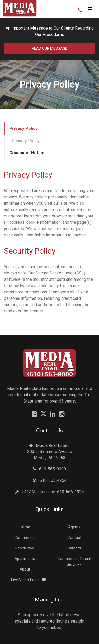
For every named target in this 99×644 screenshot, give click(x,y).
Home (25, 527)
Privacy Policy (23, 129)
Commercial (25, 538)
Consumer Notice (27, 153)
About (25, 569)
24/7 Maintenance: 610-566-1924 (49, 492)
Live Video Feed (25, 580)
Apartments (25, 559)
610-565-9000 (49, 469)
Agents (74, 527)
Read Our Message (49, 48)
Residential (25, 548)
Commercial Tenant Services (74, 562)
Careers (74, 548)
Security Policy (26, 141)
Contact (74, 538)
